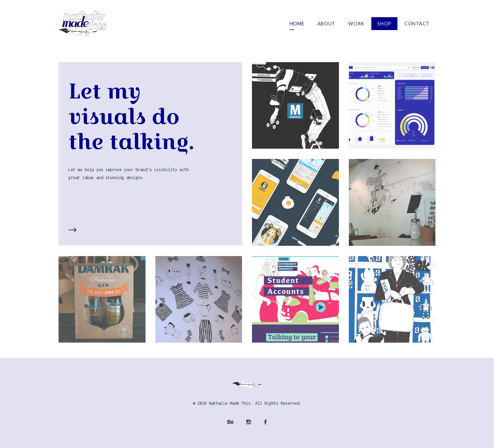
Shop (384, 24)
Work (356, 24)
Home (297, 24)
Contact (417, 24)
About (327, 24)
